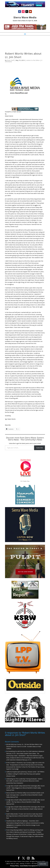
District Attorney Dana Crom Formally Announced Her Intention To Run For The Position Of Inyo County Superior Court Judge (25, 767)
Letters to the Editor (33, 60)
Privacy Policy (14, 866)
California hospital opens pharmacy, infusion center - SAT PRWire (25, 772)
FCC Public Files (25, 481)
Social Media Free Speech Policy (30, 866)
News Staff (11, 60)
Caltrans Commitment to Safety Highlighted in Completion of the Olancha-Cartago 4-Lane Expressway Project (25, 825)
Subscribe (40, 448)
